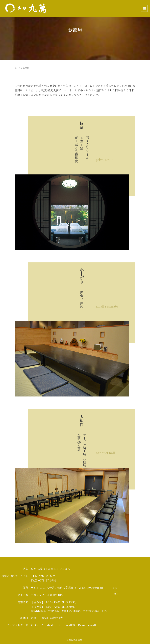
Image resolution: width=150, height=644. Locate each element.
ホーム (18, 68)
